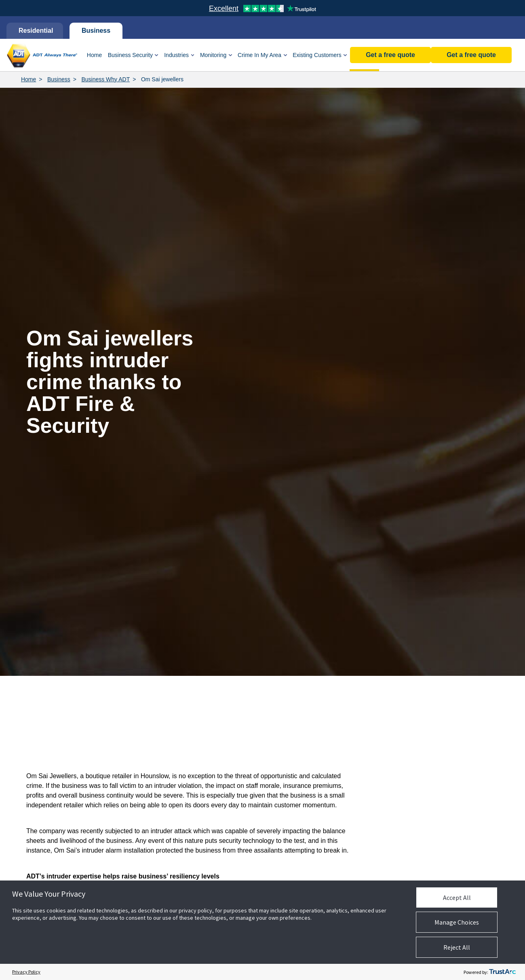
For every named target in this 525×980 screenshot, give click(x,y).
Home (94, 55)
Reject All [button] (457, 947)
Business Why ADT (105, 79)
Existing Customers (317, 55)
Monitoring (213, 55)
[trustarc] (502, 972)
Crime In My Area (259, 55)
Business (96, 31)
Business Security (130, 55)
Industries (176, 55)
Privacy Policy (26, 972)
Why (364, 55)
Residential (35, 31)
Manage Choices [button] (457, 922)
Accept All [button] (457, 897)
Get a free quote (471, 55)
